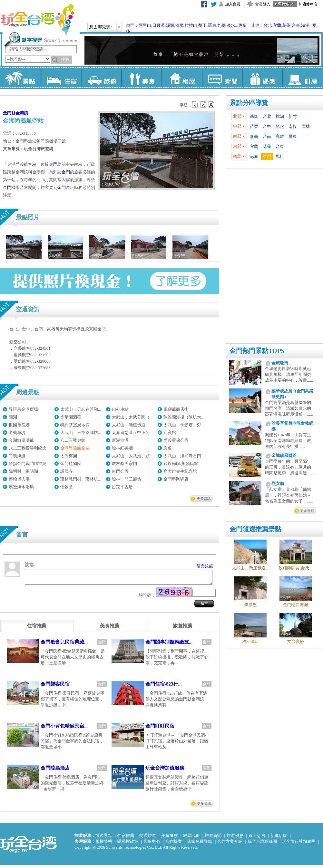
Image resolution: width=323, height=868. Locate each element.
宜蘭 (277, 25)
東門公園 (120, 471)
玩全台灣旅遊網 (37, 19)
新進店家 (279, 838)
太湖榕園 (69, 456)
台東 (296, 25)
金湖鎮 (22, 113)
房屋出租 (191, 838)
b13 (203, 105)
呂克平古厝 (122, 487)
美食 (141, 77)
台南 (267, 136)
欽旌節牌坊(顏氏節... (182, 464)
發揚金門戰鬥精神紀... (29, 464)
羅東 (212, 25)
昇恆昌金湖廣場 (23, 409)
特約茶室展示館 (75, 425)
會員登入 (263, 4)
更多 (242, 25)
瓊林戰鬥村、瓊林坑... (81, 479)
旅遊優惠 (235, 838)
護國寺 (67, 471)
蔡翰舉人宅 (19, 479)
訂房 (303, 77)
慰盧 (168, 448)
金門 (267, 156)
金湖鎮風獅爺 (21, 440)
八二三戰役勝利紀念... (29, 448)
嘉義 (254, 136)
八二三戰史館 (73, 440)
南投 (293, 126)
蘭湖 (13, 417)
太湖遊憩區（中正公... (132, 433)
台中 (267, 126)
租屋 (182, 77)
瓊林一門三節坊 (127, 479)
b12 (195, 105)
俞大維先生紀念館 (180, 471)
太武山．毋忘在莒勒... (81, 409)
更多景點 (307, 511)
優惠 (262, 77)
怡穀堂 (67, 487)
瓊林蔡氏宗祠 (124, 464)
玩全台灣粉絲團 (262, 844)
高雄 (280, 136)
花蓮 (286, 25)
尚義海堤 (17, 433)
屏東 (293, 136)
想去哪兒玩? (101, 27)
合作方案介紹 (230, 844)
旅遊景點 (104, 838)
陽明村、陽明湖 (23, 471)
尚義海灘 (17, 456)
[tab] (37, 629)
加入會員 (233, 4)
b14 (211, 105)
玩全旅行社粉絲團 (299, 844)
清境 (180, 25)
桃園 (280, 116)
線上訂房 (257, 838)
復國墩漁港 (19, 425)
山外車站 (120, 409)
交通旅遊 (148, 838)
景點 (20, 77)
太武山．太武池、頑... (132, 456)
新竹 (293, 116)
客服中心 (152, 844)
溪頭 (170, 25)
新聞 (222, 77)
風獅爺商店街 (176, 409)
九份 (221, 25)
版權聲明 (104, 844)
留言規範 (205, 566)
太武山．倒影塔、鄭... (184, 425)
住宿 (61, 77)
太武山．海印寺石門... (184, 456)
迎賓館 (170, 433)
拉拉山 (191, 25)
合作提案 (174, 844)
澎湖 (305, 25)
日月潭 (158, 25)
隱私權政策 (128, 844)
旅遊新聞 (213, 838)
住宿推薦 (126, 838)
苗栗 (254, 126)
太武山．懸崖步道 (129, 425)
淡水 (231, 25)
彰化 (280, 126)
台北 (268, 25)
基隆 (254, 116)
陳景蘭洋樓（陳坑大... (184, 417)
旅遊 (101, 77)
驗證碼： (147, 598)
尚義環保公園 (176, 440)
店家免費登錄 (200, 844)
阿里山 (145, 25)
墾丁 (202, 25)
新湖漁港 (120, 440)
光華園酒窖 (71, 417)
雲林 (306, 126)
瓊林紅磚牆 (122, 448)
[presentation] (37, 629)
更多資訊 (204, 499)
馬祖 (280, 156)
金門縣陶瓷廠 (176, 479)
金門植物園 (71, 464)
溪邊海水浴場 (21, 487)
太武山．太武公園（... (132, 417)
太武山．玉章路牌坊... (81, 433)
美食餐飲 (170, 838)
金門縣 (9, 113)
